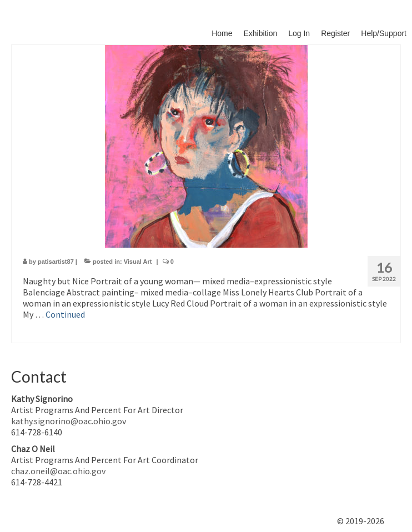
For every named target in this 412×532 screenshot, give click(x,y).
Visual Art (138, 262)
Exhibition (261, 33)
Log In (299, 33)
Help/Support (384, 33)
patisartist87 (56, 262)
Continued (65, 314)
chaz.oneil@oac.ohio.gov (58, 471)
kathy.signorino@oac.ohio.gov (69, 421)
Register (335, 33)
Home (222, 33)
